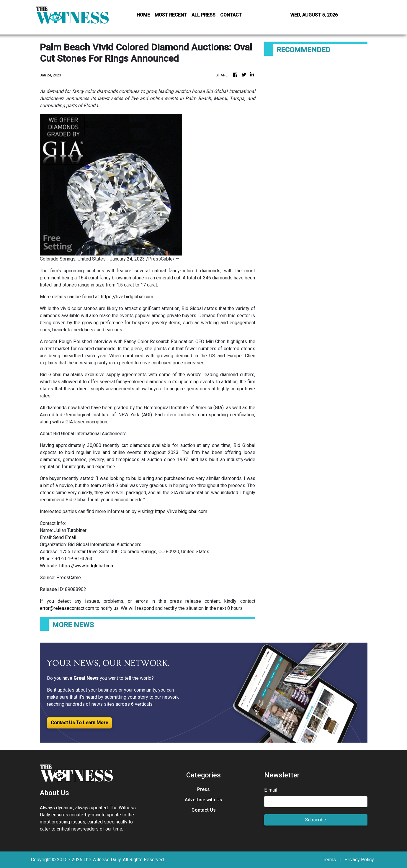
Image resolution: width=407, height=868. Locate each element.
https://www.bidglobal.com (87, 566)
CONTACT (231, 15)
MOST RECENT (171, 15)
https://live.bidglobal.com (127, 297)
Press (203, 789)
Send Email (65, 537)
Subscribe (316, 820)
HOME (143, 15)
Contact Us (204, 810)
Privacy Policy (359, 860)
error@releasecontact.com (67, 608)
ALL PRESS (203, 15)
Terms (329, 860)
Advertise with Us (203, 800)
